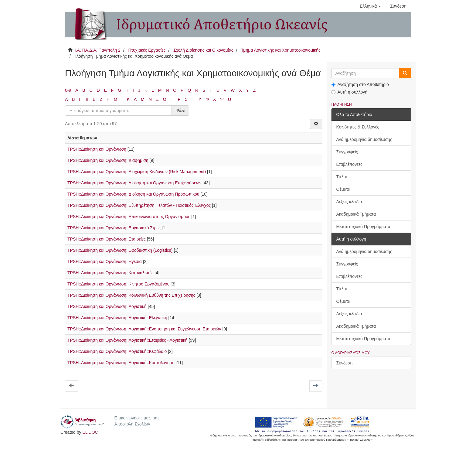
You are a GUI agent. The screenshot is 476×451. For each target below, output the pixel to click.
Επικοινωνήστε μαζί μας (137, 418)
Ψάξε (180, 111)
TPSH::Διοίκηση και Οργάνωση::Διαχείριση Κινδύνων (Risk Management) (137, 172)
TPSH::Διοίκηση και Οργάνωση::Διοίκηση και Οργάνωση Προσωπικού (133, 194)
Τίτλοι (342, 177)
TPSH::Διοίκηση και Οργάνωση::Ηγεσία (105, 261)
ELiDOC (90, 432)
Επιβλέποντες (349, 164)
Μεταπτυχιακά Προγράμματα (363, 227)
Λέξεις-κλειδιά (349, 202)
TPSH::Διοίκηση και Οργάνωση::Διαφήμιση (108, 160)
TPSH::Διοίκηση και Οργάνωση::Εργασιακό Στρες (114, 228)
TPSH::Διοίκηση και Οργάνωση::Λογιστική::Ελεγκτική (117, 318)
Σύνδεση (345, 363)
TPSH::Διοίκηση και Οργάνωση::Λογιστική (107, 306)
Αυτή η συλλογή (350, 92)
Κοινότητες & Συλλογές (358, 127)
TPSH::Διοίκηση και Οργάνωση (97, 149)
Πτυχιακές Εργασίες (147, 50)
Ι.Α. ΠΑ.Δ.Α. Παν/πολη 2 (98, 50)
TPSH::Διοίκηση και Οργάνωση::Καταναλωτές (110, 273)
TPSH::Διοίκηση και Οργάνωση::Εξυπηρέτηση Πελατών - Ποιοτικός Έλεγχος (139, 205)
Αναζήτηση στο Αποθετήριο (360, 84)
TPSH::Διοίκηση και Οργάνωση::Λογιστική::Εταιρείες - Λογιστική (127, 340)
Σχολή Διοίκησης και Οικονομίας (203, 50)
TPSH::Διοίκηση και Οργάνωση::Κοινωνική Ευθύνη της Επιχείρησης (131, 295)
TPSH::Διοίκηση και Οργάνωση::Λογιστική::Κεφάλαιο (117, 351)
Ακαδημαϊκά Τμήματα (356, 214)
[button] (370, 6)
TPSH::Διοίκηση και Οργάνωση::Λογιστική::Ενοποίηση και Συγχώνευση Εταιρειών (144, 329)
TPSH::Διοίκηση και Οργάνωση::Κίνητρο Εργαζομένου (118, 284)
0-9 (68, 90)
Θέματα (343, 189)
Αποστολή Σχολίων (132, 424)
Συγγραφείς (347, 152)
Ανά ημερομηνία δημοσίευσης (364, 139)
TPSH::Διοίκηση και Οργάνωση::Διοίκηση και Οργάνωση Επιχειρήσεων (134, 183)
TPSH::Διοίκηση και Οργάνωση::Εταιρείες (107, 239)
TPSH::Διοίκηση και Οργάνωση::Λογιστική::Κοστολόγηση (121, 363)
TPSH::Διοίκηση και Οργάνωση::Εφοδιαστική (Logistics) (120, 250)
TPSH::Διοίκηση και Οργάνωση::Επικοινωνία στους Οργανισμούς (129, 217)
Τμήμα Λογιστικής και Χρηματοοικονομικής (281, 50)
